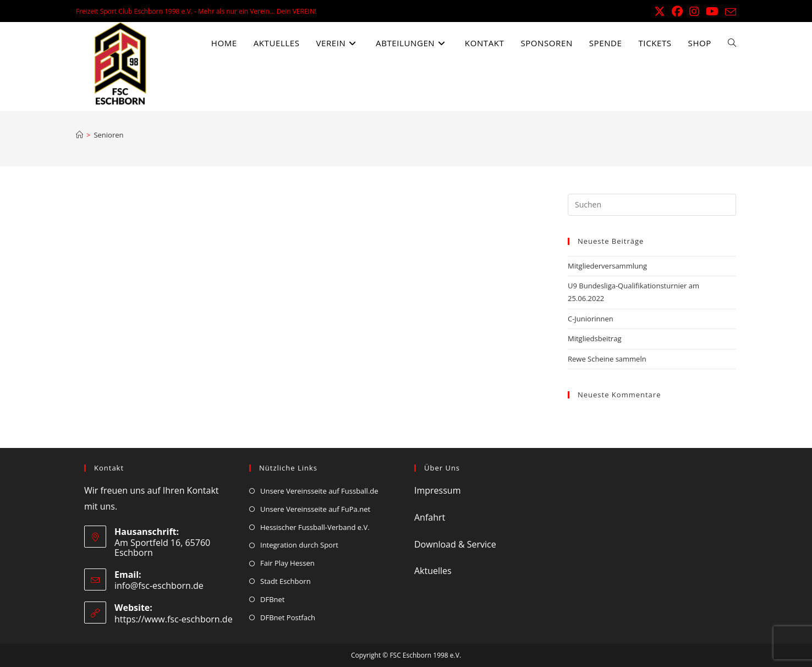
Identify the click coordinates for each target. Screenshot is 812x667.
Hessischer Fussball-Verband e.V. (315, 527)
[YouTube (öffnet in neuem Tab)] (712, 12)
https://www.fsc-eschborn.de (174, 619)
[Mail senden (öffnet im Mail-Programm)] (729, 12)
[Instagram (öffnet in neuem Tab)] (694, 12)
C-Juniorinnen (591, 319)
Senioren (108, 135)
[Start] (79, 135)
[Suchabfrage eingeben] (652, 205)
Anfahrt (430, 517)
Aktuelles (433, 571)
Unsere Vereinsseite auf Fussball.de (319, 491)
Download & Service (455, 544)
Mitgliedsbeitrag (594, 338)
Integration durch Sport (299, 545)
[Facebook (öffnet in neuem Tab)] (677, 12)
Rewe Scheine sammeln (607, 359)
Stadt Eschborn (286, 581)
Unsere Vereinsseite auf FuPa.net (315, 509)
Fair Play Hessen (287, 563)
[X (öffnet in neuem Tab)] (660, 12)
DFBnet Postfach (288, 617)
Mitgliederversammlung (607, 266)
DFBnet (272, 599)
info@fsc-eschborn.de (159, 586)
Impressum (437, 490)
